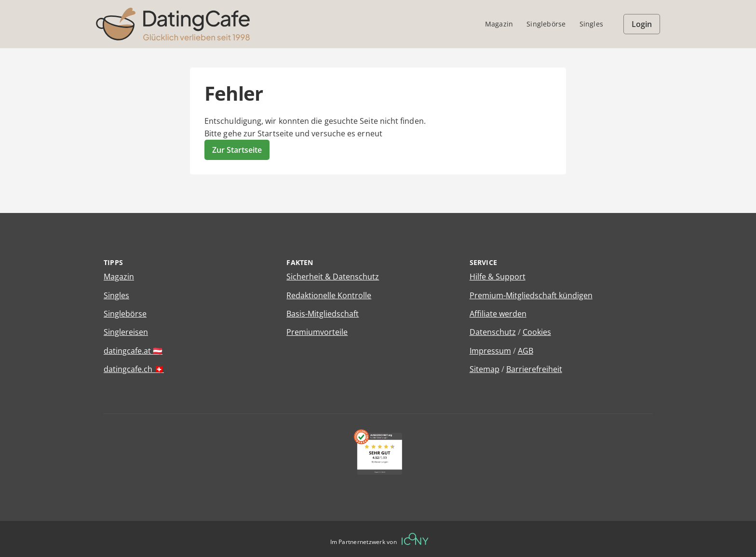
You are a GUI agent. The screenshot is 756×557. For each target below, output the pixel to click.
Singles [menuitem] (591, 24)
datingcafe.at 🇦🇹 (133, 351)
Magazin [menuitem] (499, 24)
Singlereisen (126, 332)
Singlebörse (125, 314)
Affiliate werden (498, 314)
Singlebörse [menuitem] (546, 24)
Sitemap (485, 369)
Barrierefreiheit (534, 369)
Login (642, 24)
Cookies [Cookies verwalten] (537, 332)
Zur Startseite (237, 150)
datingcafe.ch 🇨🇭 (134, 369)
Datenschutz (493, 332)
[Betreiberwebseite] (415, 539)
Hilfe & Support (498, 277)
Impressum (490, 351)
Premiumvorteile (317, 332)
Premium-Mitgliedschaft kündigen (531, 295)
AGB (526, 351)
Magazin (119, 277)
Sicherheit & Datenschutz (333, 277)
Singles (116, 295)
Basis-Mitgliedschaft (323, 314)
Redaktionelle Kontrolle (329, 295)
